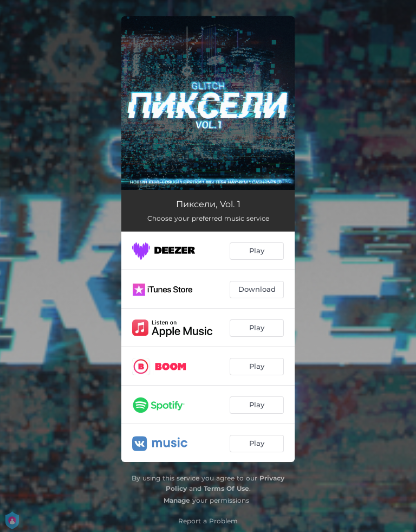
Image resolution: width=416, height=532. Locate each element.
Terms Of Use (226, 488)
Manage (177, 500)
